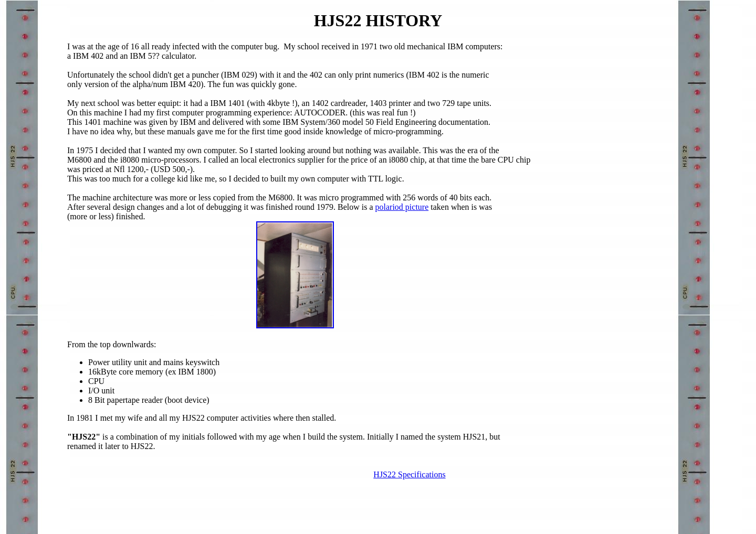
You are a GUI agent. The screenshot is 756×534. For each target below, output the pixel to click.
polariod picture (402, 207)
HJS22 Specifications (409, 474)
